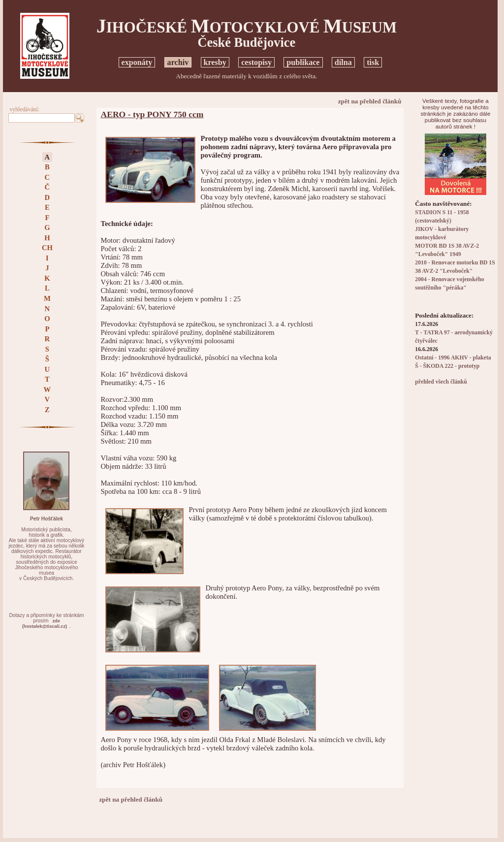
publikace (303, 62)
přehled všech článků (441, 382)
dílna (343, 62)
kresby (215, 62)
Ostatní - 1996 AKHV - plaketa (453, 358)
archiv (178, 62)
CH (47, 248)
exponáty (137, 62)
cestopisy (256, 62)
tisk (373, 62)
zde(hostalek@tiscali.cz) (45, 624)
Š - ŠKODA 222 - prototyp (447, 366)
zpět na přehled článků (370, 101)
